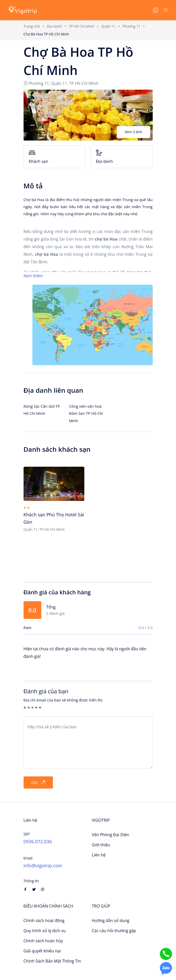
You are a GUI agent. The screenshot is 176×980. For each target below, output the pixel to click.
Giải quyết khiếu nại (42, 951)
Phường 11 (132, 26)
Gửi (38, 782)
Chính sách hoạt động (44, 920)
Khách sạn (55, 157)
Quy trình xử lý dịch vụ (45, 931)
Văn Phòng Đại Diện (111, 835)
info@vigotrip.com (43, 866)
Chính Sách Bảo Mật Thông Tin (52, 961)
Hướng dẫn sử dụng (111, 920)
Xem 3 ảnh (133, 132)
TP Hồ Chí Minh (82, 26)
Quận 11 (108, 26)
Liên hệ (99, 855)
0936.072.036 (38, 841)
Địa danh (54, 26)
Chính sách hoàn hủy (43, 941)
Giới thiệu (101, 845)
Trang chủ (32, 26)
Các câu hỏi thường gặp (114, 931)
